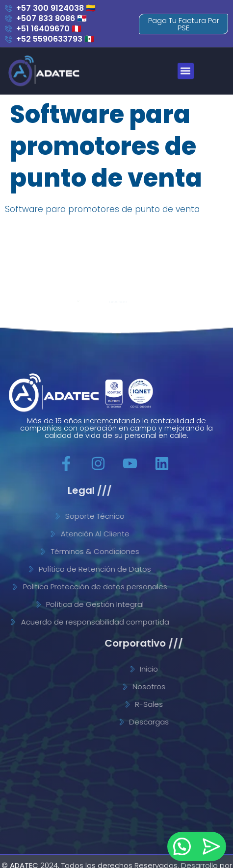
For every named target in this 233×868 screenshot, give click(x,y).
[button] (191, 60)
